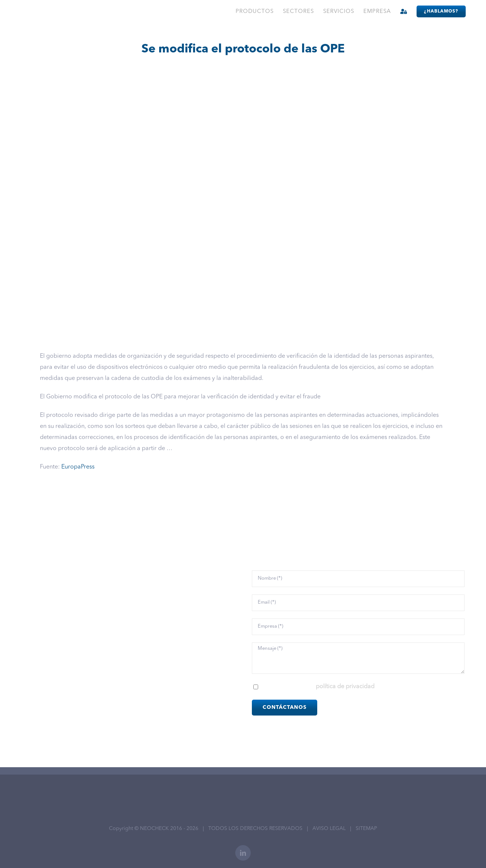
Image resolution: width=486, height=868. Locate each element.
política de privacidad (345, 687)
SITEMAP (366, 828)
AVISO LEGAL (329, 828)
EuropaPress (78, 467)
